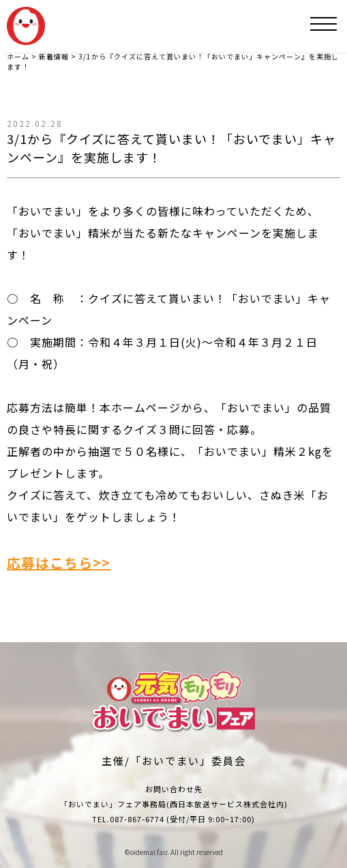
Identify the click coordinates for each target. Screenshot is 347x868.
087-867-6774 (137, 819)
